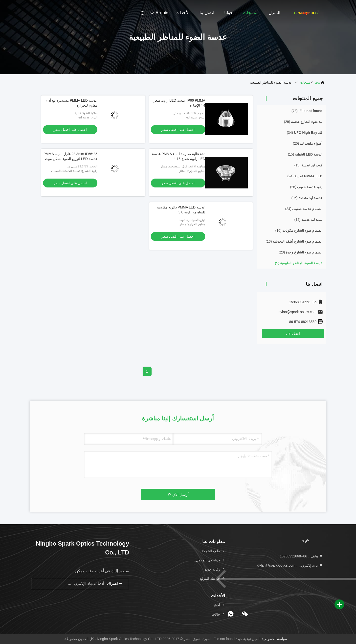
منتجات (305, 82)
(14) (308, 220)
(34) (305, 133)
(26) (307, 198)
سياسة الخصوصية (274, 639)
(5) (299, 263)
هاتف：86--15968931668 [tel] (301, 556)
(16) (299, 230)
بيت (317, 82)
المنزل (274, 13)
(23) (301, 252)
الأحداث (183, 13)
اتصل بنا (207, 13)
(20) (308, 143)
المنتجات (251, 13)
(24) (305, 176)
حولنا (229, 13)
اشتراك (115, 584)
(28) (306, 187)
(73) (307, 111)
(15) (305, 154)
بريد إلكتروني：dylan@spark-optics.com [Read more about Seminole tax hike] (290, 565)
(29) (303, 122)
